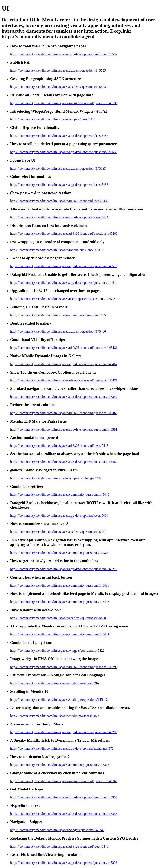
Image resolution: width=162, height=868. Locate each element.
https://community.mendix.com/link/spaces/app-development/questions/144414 (64, 283)
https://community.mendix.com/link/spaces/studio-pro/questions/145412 (59, 700)
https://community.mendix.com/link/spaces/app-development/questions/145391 (64, 429)
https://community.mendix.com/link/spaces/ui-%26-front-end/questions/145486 (64, 233)
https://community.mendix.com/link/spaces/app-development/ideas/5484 (59, 217)
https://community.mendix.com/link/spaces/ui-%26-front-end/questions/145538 (64, 103)
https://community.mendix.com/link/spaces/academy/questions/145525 (58, 70)
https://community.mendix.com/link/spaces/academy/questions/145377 (58, 532)
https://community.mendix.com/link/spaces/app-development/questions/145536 (64, 152)
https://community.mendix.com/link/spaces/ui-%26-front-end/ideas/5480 (59, 201)
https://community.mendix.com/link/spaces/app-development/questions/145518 (64, 266)
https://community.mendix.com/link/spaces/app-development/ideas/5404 (59, 516)
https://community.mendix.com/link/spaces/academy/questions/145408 (58, 618)
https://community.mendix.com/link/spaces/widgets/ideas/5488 (53, 119)
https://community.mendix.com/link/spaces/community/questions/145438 (60, 602)
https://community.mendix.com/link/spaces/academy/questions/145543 (58, 87)
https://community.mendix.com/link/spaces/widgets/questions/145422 (57, 651)
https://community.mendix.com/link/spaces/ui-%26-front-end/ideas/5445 (59, 846)
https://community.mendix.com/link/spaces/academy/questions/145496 (58, 331)
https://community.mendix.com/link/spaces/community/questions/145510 (60, 315)
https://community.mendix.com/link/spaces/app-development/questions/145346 (64, 814)
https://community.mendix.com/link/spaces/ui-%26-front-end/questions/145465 (64, 413)
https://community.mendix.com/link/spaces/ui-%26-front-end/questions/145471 (64, 380)
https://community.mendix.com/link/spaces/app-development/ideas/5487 (59, 136)
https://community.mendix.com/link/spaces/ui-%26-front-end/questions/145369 (64, 781)
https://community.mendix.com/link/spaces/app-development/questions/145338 (64, 863)
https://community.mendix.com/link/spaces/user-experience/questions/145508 (63, 299)
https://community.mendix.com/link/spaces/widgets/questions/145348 (57, 830)
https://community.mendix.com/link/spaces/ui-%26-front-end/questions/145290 (64, 667)
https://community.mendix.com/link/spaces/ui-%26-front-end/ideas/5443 (59, 446)
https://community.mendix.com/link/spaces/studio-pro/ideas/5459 (54, 716)
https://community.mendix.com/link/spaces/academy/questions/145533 (58, 168)
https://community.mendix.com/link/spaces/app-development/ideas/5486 (59, 185)
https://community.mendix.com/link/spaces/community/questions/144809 (60, 553)
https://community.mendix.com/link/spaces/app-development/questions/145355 (64, 797)
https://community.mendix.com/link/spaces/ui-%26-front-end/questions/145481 (64, 348)
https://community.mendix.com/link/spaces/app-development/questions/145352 (64, 397)
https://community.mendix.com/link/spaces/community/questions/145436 (60, 585)
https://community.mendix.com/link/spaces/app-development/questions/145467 (64, 364)
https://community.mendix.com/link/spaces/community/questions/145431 (60, 634)
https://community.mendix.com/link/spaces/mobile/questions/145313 (57, 250)
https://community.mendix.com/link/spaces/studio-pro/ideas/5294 (54, 683)
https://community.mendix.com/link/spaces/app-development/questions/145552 (64, 54)
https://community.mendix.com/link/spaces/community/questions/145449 (60, 494)
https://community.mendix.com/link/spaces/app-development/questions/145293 (64, 732)
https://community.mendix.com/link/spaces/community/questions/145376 (60, 765)
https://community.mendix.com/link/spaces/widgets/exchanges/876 (55, 478)
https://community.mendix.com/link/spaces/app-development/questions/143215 (64, 569)
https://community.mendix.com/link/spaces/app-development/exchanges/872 (62, 748)
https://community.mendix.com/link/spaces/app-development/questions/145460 (64, 462)
